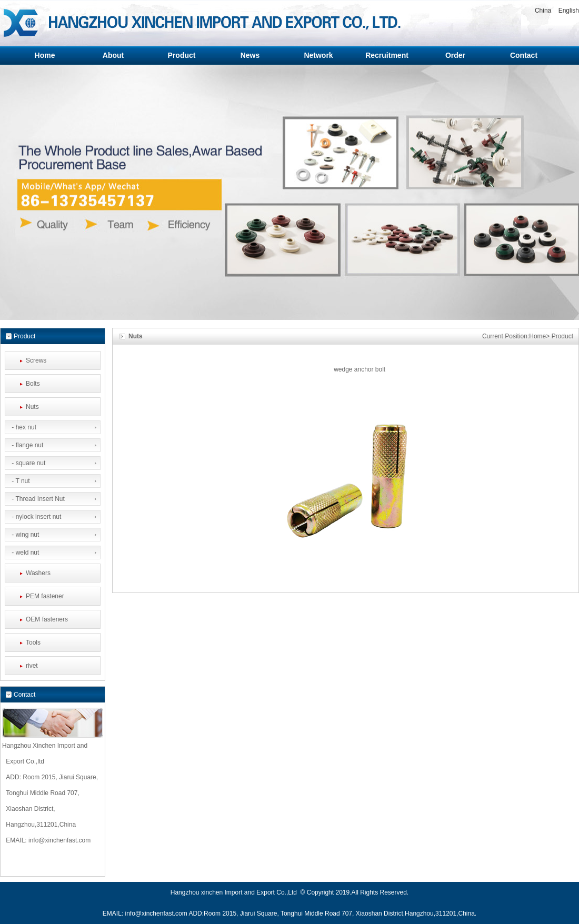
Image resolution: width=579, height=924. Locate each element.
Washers (38, 573)
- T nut (20, 481)
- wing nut (24, 535)
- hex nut (23, 427)
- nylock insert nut (36, 517)
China (543, 11)
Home (537, 336)
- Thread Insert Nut (37, 499)
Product (562, 336)
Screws (36, 360)
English (569, 11)
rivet (32, 666)
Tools (33, 642)
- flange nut (27, 445)
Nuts (32, 407)
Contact (24, 695)
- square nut (28, 463)
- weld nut (24, 553)
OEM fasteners (47, 619)
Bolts (33, 384)
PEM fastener (45, 596)
